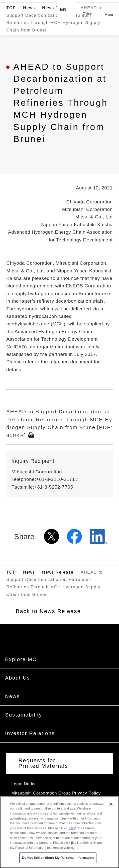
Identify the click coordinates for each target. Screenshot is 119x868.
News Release (58, 24)
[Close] (111, 809)
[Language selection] (66, 9)
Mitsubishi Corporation (30, 9)
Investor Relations (30, 742)
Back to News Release (48, 623)
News (29, 24)
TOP (11, 24)
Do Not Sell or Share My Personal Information (58, 862)
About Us (18, 687)
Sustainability (24, 724)
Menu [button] (109, 15)
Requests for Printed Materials (43, 773)
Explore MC (21, 668)
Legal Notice (24, 793)
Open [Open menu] (109, 7)
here (72, 832)
